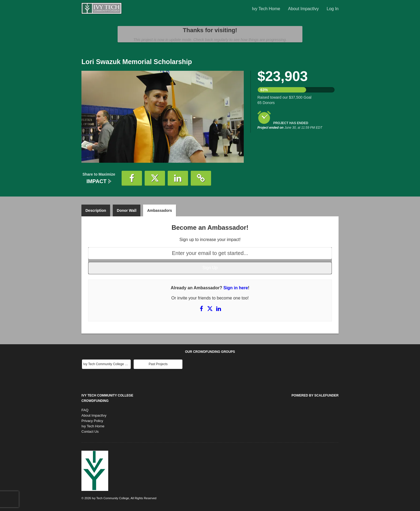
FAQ (85, 410)
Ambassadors (160, 210)
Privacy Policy (92, 421)
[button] (132, 178)
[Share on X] (211, 308)
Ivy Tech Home (267, 9)
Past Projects (158, 364)
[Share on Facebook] (202, 308)
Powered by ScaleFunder (315, 395)
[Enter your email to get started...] (210, 253)
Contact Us (90, 432)
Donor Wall (127, 210)
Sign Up (210, 268)
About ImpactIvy (304, 9)
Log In (333, 9)
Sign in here (236, 288)
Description (96, 210)
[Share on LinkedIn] (218, 308)
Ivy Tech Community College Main (107, 364)
